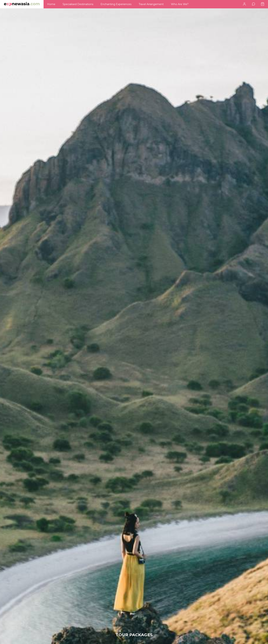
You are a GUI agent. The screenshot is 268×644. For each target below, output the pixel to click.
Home (51, 4)
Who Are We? (180, 4)
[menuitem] (51, 4)
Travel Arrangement (151, 4)
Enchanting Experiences (116, 4)
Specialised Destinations (78, 4)
